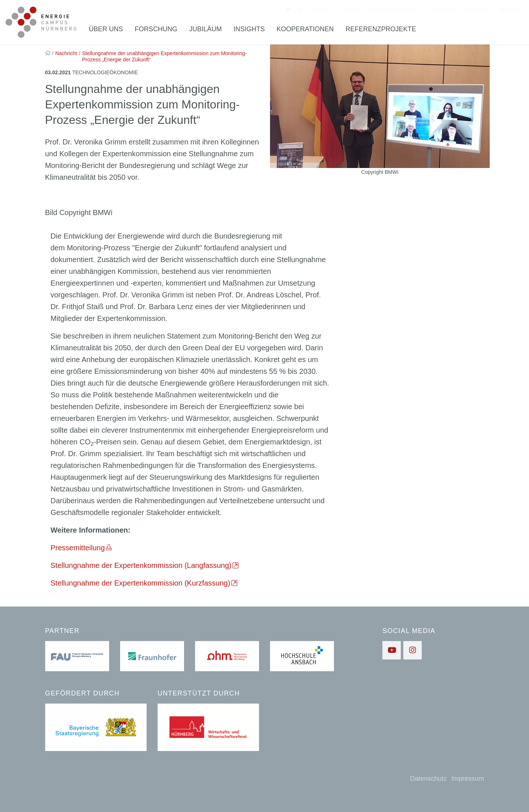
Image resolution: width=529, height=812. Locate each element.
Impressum (467, 779)
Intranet (478, 9)
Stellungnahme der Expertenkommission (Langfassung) (141, 565)
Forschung (156, 29)
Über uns (106, 29)
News (351, 9)
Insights (249, 29)
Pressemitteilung (78, 548)
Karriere (442, 9)
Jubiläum (206, 29)
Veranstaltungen (394, 9)
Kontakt (321, 9)
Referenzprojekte (381, 29)
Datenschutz (428, 779)
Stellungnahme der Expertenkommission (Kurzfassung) (141, 583)
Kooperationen (305, 29)
